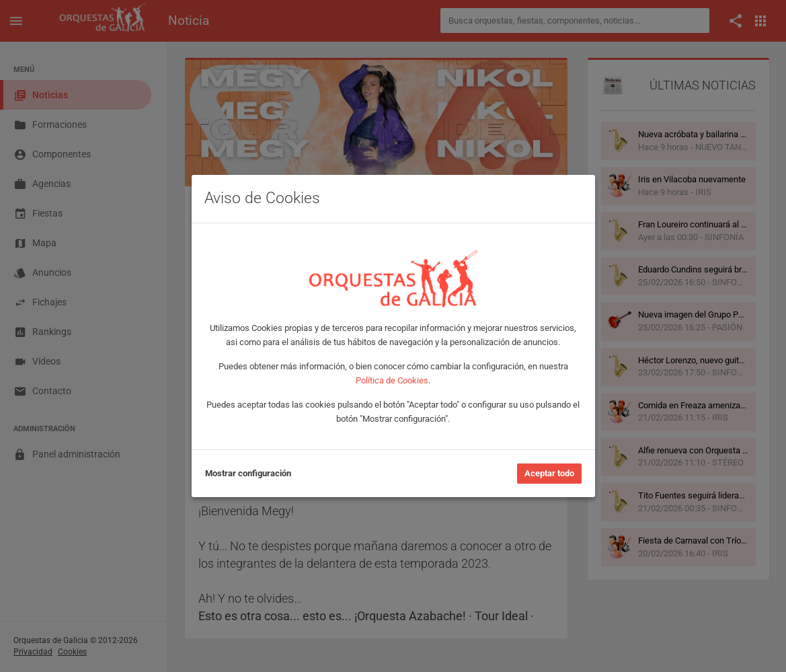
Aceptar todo (549, 473)
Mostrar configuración (248, 473)
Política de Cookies (392, 380)
